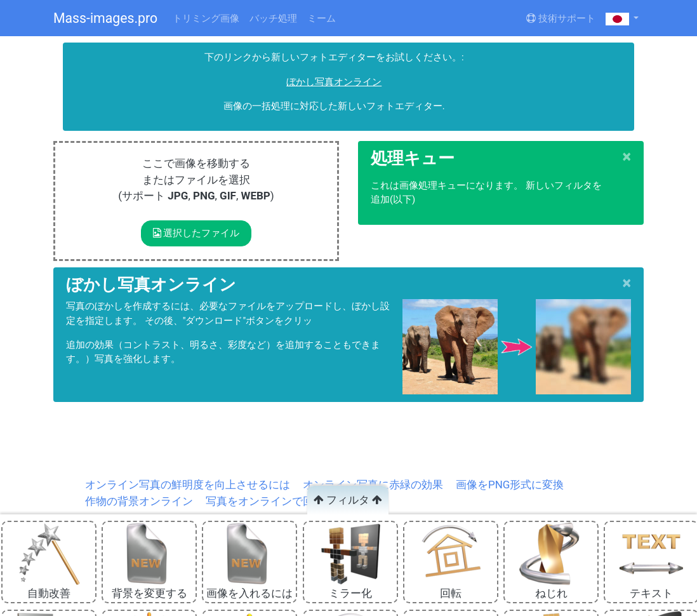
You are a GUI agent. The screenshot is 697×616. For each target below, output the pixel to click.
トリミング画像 (206, 18)
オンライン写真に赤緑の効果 (373, 485)
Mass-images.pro (105, 18)
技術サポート (561, 18)
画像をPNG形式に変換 (510, 485)
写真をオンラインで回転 (265, 501)
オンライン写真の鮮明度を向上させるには (188, 485)
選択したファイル (196, 233)
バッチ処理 (273, 18)
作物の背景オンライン (139, 501)
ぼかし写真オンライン (334, 82)
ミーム (322, 18)
